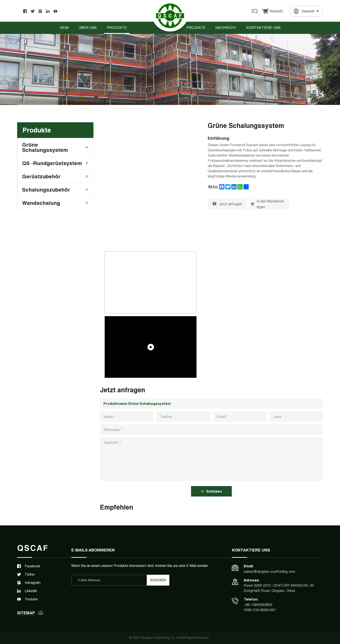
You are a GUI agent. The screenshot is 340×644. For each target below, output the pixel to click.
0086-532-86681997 (260, 610)
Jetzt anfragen (227, 204)
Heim (64, 28)
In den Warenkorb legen (267, 204)
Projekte (196, 28)
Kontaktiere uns (263, 28)
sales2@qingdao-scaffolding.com (269, 572)
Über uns (88, 28)
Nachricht (226, 28)
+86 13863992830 (258, 605)
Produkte (117, 28)
